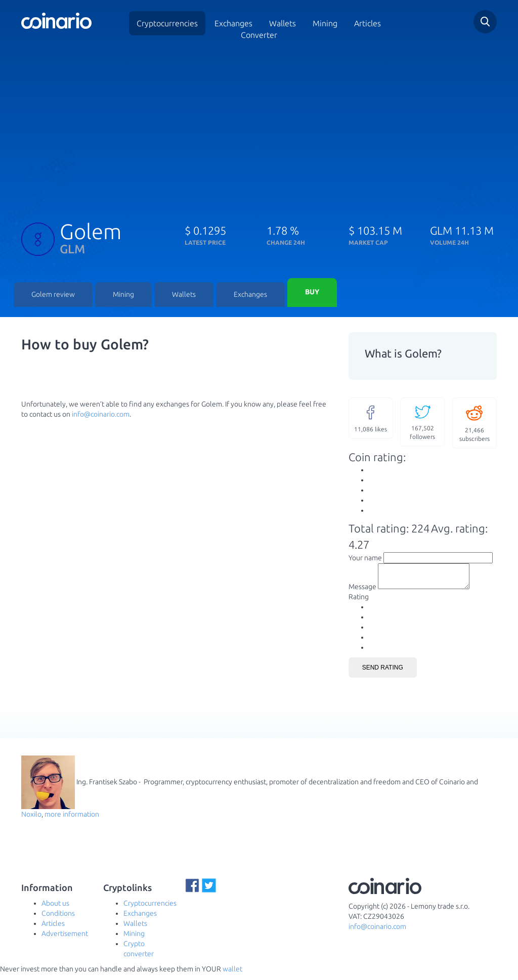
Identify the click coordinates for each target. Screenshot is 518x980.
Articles (368, 23)
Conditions (58, 919)
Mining (325, 23)
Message (362, 593)
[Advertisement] (259, 128)
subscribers (474, 424)
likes (371, 419)
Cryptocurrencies (167, 23)
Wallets (184, 296)
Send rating (383, 674)
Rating (359, 603)
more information (72, 820)
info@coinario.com (101, 416)
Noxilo (31, 820)
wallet (232, 975)
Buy (312, 293)
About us (55, 909)
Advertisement (65, 940)
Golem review (53, 296)
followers (422, 423)
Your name (365, 559)
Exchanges (233, 23)
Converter (259, 35)
